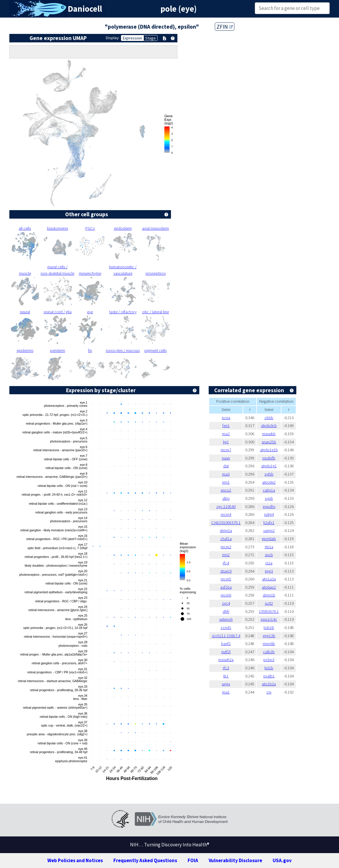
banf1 (226, 644)
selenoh (226, 619)
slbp (226, 498)
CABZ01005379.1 (226, 523)
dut (226, 466)
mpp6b (269, 644)
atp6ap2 (269, 587)
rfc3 (226, 668)
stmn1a (226, 530)
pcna (226, 418)
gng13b (269, 636)
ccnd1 (226, 627)
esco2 (226, 490)
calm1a (269, 490)
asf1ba (226, 587)
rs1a (269, 563)
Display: (113, 38)
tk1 (226, 676)
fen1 (226, 426)
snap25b (269, 442)
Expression (132, 38)
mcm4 (226, 514)
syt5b (269, 474)
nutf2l (226, 652)
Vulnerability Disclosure (235, 860)
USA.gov (282, 860)
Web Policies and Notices (75, 860)
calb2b (269, 652)
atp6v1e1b (269, 450)
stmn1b (269, 595)
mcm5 (226, 579)
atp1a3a (269, 579)
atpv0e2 (269, 482)
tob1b (269, 627)
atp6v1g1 (269, 466)
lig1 (226, 442)
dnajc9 (226, 571)
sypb (269, 498)
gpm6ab (269, 539)
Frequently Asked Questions (145, 860)
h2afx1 (269, 523)
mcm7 (226, 450)
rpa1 (226, 692)
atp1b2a (269, 684)
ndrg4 (269, 514)
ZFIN (225, 27)
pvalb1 (269, 676)
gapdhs (269, 506)
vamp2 (269, 530)
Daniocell (85, 9)
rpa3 (226, 474)
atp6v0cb (269, 426)
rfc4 (226, 563)
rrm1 (226, 482)
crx (269, 692)
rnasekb (269, 434)
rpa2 (226, 434)
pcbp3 (269, 660)
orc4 (226, 603)
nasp (226, 458)
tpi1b (269, 668)
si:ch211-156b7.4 (226, 636)
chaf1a (226, 539)
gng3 (269, 571)
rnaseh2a (226, 660)
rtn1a (269, 547)
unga (226, 684)
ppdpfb (269, 458)
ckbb (269, 418)
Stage (151, 38)
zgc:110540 (226, 506)
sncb (269, 555)
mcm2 (226, 547)
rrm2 (226, 555)
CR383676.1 (269, 611)
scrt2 (269, 603)
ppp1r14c (269, 619)
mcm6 (226, 595)
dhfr (226, 611)
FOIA (193, 860)
